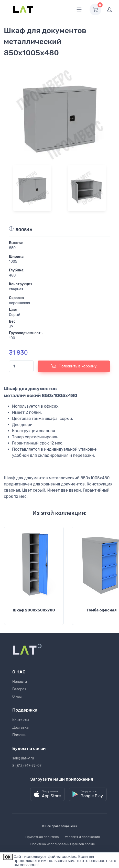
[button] (47, 794)
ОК (8, 857)
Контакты (21, 720)
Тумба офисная (102, 610)
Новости (20, 682)
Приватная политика (42, 837)
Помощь (19, 735)
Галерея (19, 689)
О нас (17, 697)
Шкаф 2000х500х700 (34, 610)
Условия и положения (82, 837)
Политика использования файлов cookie (63, 844)
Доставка (20, 728)
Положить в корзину (74, 366)
